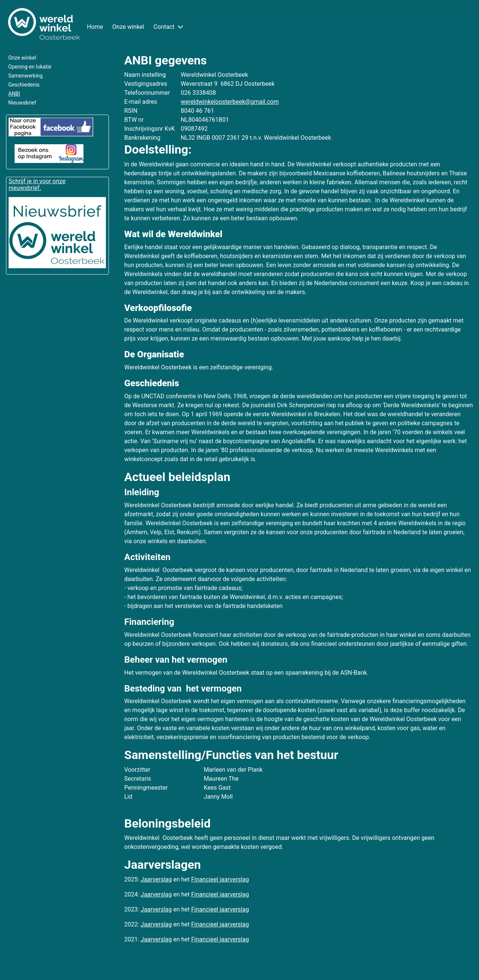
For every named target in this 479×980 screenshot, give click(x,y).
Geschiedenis (24, 85)
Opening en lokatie (30, 67)
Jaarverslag (156, 879)
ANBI (14, 94)
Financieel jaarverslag (220, 879)
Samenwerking (25, 76)
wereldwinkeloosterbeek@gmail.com (230, 102)
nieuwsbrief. (25, 188)
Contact (164, 27)
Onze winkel (128, 27)
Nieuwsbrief (22, 103)
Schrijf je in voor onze (37, 181)
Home (95, 27)
